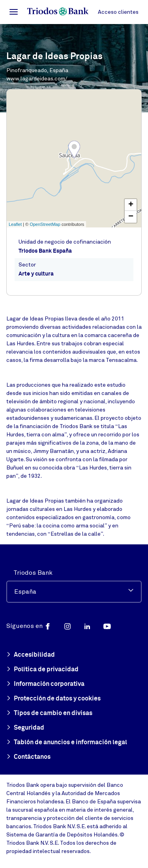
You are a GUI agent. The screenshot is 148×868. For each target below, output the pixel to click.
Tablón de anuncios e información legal (67, 743)
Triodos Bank (33, 573)
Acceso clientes (118, 12)
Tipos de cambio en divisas (49, 713)
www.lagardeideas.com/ (37, 79)
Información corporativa (45, 684)
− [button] (131, 217)
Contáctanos (28, 757)
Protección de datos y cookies (53, 699)
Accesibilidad (31, 655)
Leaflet (15, 224)
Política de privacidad (42, 670)
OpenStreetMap (45, 224)
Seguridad (25, 728)
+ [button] (131, 205)
